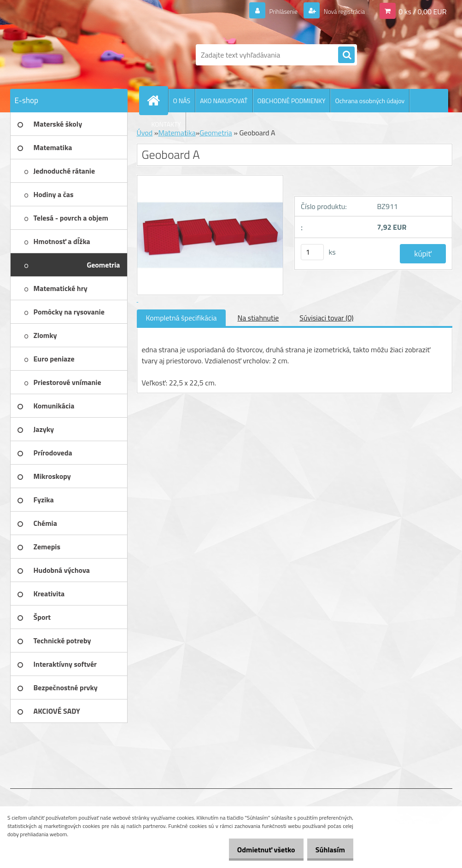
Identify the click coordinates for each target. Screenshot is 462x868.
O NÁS (182, 101)
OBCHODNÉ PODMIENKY (292, 101)
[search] (346, 55)
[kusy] (312, 252)
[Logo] (73, 55)
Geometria (216, 133)
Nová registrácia (339, 11)
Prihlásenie (272, 11)
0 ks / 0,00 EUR (422, 11)
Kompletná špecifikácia (181, 318)
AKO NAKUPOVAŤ (224, 101)
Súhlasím (327, 850)
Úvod (145, 133)
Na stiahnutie (258, 318)
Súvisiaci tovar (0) (326, 318)
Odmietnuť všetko (257, 850)
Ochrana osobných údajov (370, 101)
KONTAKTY (166, 124)
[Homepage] (158, 100)
